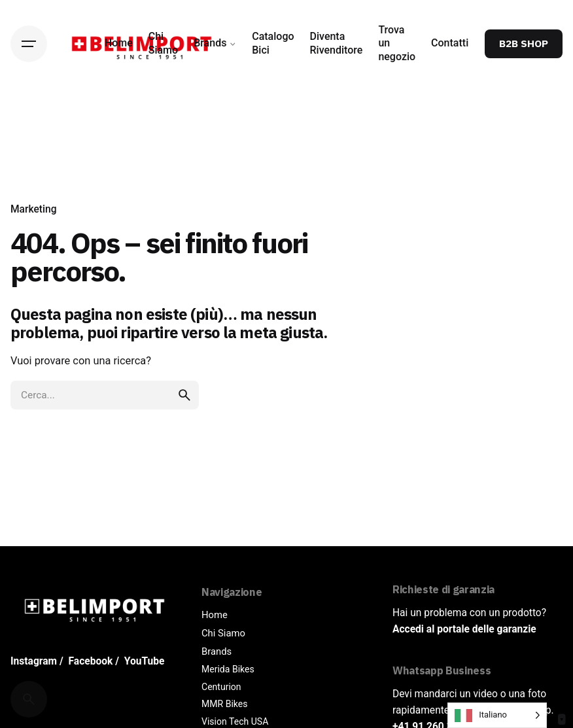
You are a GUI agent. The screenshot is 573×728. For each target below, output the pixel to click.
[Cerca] (29, 699)
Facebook (91, 661)
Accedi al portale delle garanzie (464, 629)
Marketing (34, 209)
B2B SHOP (524, 43)
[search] (184, 395)
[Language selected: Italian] (497, 715)
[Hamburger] (29, 44)
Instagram (34, 661)
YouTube (145, 661)
